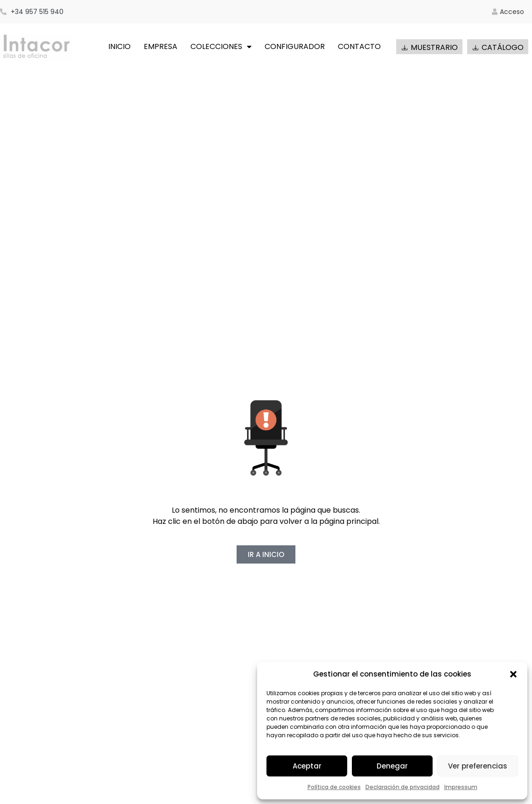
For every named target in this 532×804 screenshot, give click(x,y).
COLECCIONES (221, 47)
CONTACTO (359, 46)
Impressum (461, 787)
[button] (513, 674)
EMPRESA (161, 46)
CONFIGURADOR (295, 46)
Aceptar (307, 766)
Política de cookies (334, 787)
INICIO (119, 46)
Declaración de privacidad (402, 787)
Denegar (392, 766)
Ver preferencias (478, 766)
